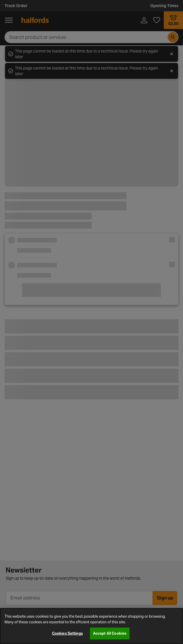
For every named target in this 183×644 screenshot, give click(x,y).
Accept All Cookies (110, 633)
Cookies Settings (67, 633)
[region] (91, 626)
